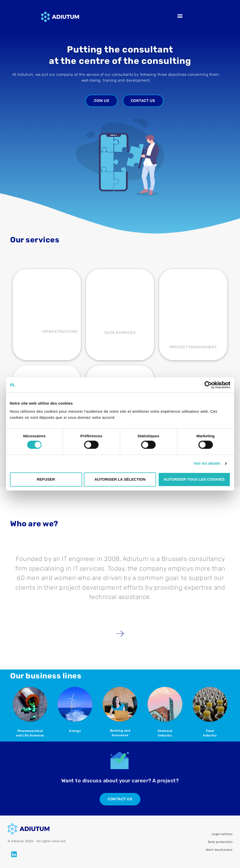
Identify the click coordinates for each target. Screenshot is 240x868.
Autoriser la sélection (120, 479)
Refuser (46, 479)
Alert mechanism (219, 850)
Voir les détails (207, 464)
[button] (180, 16)
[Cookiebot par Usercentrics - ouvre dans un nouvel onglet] (208, 385)
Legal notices (222, 834)
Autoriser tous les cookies (194, 479)
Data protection (220, 842)
